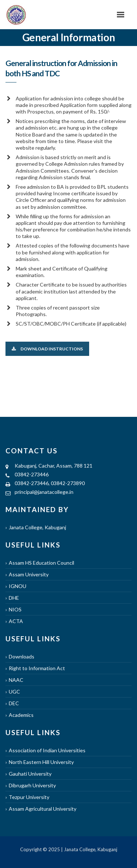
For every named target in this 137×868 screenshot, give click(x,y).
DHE (14, 598)
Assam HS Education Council (41, 563)
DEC (14, 703)
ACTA (16, 621)
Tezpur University (29, 797)
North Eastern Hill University (41, 762)
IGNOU (18, 586)
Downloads (22, 656)
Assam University (29, 574)
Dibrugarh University (32, 785)
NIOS (15, 609)
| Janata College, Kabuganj (89, 849)
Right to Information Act (37, 668)
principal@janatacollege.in (44, 492)
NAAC (16, 680)
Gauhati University (30, 774)
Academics (21, 715)
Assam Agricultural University (43, 809)
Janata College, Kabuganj (37, 527)
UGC (14, 692)
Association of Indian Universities (47, 750)
